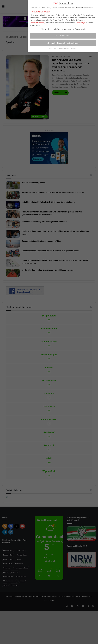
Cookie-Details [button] (53, 49)
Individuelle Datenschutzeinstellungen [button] (63, 43)
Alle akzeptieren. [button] (63, 35)
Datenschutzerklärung (38, 23)
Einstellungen (80, 23)
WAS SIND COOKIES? (41, 12)
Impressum (74, 49)
